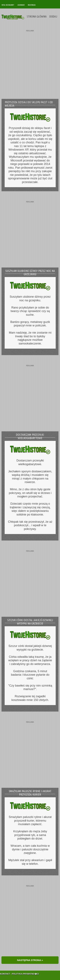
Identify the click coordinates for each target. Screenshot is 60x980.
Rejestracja (32, 5)
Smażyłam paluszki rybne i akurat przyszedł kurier (30, 793)
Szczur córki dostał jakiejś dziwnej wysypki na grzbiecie (30, 622)
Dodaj (53, 16)
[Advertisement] (30, 62)
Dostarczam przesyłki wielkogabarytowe (30, 436)
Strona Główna (37, 16)
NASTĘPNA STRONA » (30, 960)
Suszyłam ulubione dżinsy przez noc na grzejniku (30, 272)
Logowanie (21, 5)
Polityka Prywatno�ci (25, 970)
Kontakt (5, 970)
